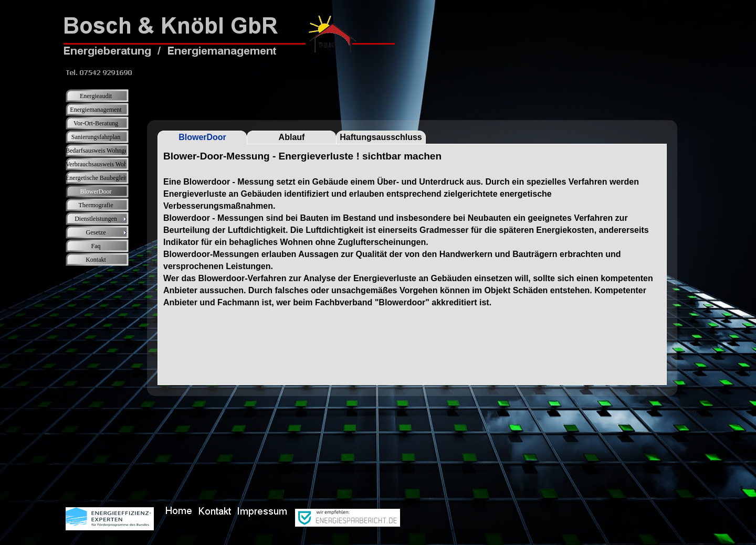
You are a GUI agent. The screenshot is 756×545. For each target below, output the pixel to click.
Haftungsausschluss (381, 137)
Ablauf (292, 137)
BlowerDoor (202, 137)
